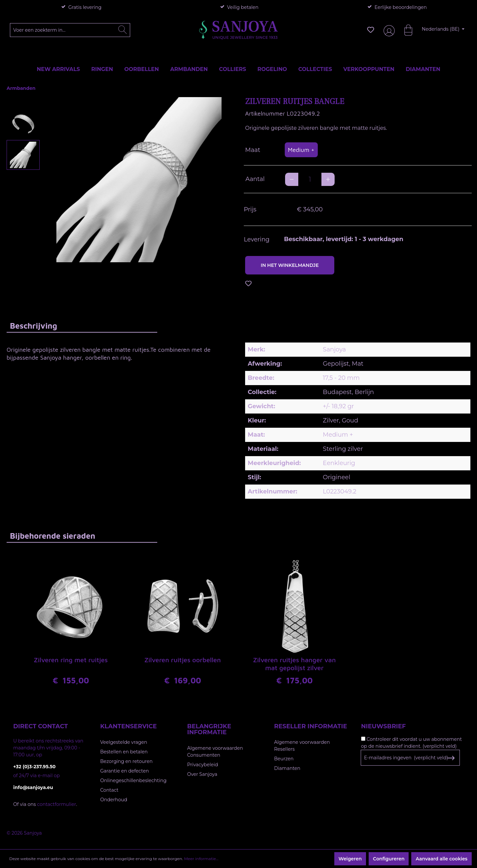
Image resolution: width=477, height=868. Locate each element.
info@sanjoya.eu (33, 787)
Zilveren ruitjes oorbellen (183, 660)
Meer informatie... (201, 859)
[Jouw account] (388, 30)
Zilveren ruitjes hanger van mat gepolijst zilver (294, 664)
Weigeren (350, 859)
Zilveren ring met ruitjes (71, 660)
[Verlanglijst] (371, 30)
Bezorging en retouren (126, 761)
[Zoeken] (123, 30)
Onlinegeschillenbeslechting (133, 780)
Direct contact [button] (40, 726)
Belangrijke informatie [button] (209, 729)
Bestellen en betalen (124, 752)
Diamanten (287, 768)
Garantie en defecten (124, 771)
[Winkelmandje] (405, 30)
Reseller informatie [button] (311, 726)
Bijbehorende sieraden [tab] (53, 536)
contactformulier (56, 804)
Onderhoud (114, 800)
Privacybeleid (203, 765)
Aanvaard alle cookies (441, 859)
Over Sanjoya (202, 774)
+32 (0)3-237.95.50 (34, 767)
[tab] (82, 325)
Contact (109, 790)
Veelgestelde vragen (124, 742)
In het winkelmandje (290, 265)
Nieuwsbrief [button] (383, 726)
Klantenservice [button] (128, 726)
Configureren (389, 859)
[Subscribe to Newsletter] (451, 758)
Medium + (301, 150)
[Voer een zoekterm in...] (70, 30)
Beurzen (284, 759)
